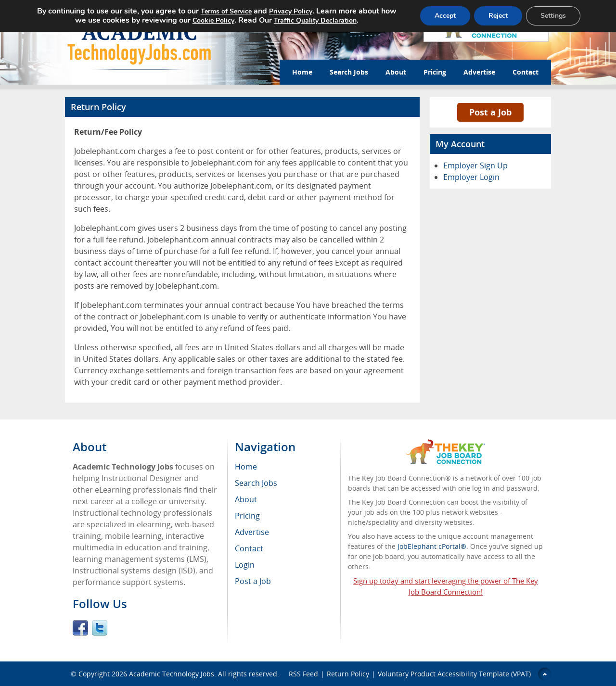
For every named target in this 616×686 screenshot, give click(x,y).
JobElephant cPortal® (432, 546)
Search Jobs (349, 72)
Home (302, 72)
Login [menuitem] (245, 565)
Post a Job (490, 112)
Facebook (80, 628)
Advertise (479, 72)
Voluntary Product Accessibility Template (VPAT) (454, 674)
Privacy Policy (291, 11)
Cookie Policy (213, 20)
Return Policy (348, 674)
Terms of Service (226, 11)
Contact (526, 72)
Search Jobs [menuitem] (256, 483)
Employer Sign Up (475, 165)
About (396, 72)
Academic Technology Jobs (172, 674)
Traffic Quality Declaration (315, 20)
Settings (553, 16)
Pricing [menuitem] (247, 516)
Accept (445, 16)
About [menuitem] (246, 499)
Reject (498, 16)
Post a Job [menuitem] (253, 581)
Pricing (435, 72)
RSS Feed (303, 674)
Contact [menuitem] (249, 548)
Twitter (100, 628)
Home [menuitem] (246, 467)
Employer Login (471, 177)
